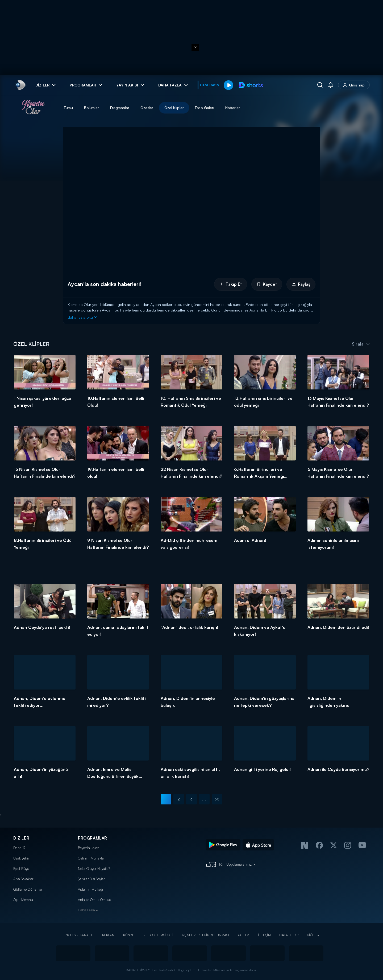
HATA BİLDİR (289, 935)
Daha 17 (19, 848)
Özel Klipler (174, 108)
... (204, 799)
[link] (20, 85)
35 (217, 799)
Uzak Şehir (21, 858)
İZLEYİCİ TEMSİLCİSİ (158, 935)
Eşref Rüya (21, 869)
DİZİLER (21, 838)
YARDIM (243, 935)
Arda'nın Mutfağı (90, 889)
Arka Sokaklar (23, 879)
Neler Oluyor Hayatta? (94, 869)
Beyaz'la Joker (88, 848)
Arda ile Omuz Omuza (95, 900)
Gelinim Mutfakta (91, 858)
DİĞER (312, 935)
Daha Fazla (86, 910)
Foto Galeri (205, 108)
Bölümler (91, 108)
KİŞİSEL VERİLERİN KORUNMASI (206, 935)
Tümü (68, 108)
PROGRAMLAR (93, 838)
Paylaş (301, 284)
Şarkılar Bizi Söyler (91, 879)
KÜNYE (129, 935)
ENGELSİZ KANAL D (79, 935)
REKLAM (109, 935)
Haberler (233, 108)
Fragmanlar (120, 108)
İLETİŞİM (264, 935)
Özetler (147, 108)
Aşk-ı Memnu (23, 900)
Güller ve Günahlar (28, 889)
